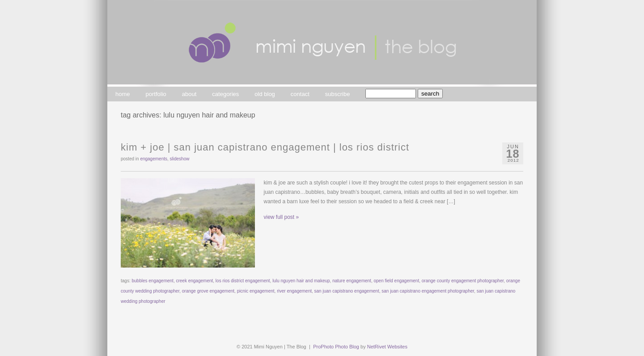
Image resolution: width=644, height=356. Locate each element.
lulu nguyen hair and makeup (301, 281)
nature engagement (352, 281)
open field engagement (396, 281)
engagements (154, 159)
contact (300, 94)
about (189, 94)
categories (225, 94)
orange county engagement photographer (463, 281)
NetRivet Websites (387, 347)
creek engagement (194, 281)
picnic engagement (256, 291)
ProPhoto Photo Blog (336, 347)
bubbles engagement (152, 281)
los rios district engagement (243, 281)
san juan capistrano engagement (347, 291)
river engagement (294, 291)
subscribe (338, 94)
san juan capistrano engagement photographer (428, 291)
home (123, 94)
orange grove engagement (208, 291)
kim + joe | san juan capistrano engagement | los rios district (265, 147)
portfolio (156, 94)
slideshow (180, 159)
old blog (265, 94)
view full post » (282, 217)
